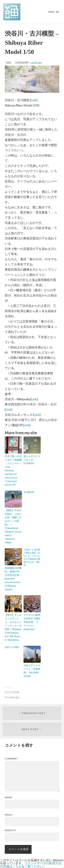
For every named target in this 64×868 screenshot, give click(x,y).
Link (34, 100)
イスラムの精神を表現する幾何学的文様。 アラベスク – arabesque (32, 622)
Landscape (36, 63)
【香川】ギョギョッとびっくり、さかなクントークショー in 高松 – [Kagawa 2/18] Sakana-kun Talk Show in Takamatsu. (13, 627)
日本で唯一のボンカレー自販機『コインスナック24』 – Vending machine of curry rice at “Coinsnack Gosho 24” (13, 470)
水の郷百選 (29, 492)
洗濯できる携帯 (12, 647)
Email (9, 815)
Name (9, 798)
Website (10, 830)
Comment (11, 759)
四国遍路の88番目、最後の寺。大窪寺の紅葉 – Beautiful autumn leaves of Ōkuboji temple (13, 579)
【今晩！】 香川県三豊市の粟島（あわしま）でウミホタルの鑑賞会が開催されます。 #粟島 (32, 557)
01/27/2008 (12, 692)
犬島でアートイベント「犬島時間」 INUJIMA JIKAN (32, 671)
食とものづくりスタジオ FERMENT (32, 460)
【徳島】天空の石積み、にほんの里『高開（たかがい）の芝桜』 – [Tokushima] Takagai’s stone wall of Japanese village (13, 526)
